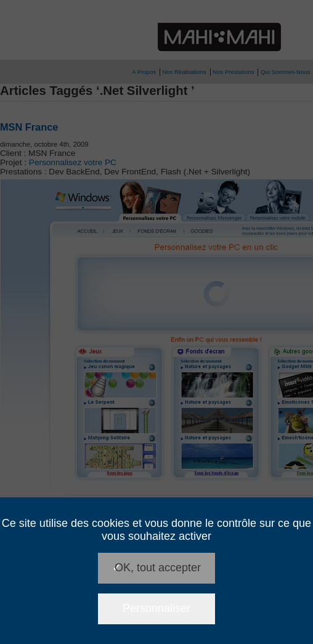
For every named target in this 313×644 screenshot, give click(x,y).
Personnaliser (156, 608)
